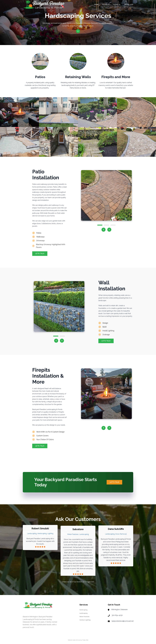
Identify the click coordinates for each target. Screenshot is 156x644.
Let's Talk (116, 482)
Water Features (84, 617)
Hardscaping (83, 610)
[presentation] (105, 230)
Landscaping (84, 613)
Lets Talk (40, 255)
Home (96, 4)
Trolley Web (85, 640)
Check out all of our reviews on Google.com (78, 582)
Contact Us (117, 4)
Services (106, 5)
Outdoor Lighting (85, 620)
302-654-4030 (129, 4)
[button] (101, 225)
